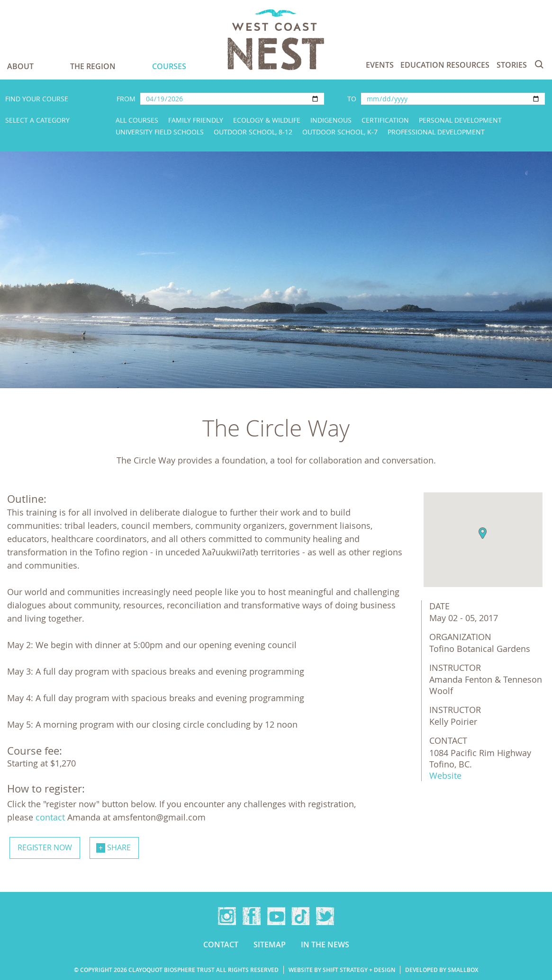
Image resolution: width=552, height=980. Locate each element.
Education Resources (445, 65)
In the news (325, 944)
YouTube (276, 916)
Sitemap (270, 944)
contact (51, 817)
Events (380, 65)
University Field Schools (160, 132)
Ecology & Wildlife (267, 120)
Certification (385, 120)
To (352, 99)
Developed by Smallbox (442, 970)
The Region (93, 66)
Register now (45, 847)
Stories (512, 65)
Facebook (252, 916)
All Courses (137, 120)
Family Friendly (196, 120)
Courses (169, 66)
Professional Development (436, 132)
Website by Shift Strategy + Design (342, 970)
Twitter (325, 916)
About (20, 66)
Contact (221, 944)
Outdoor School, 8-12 (253, 132)
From (126, 99)
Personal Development (460, 120)
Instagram (227, 916)
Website (445, 775)
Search (539, 64)
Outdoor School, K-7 (340, 132)
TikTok (300, 916)
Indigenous (331, 120)
